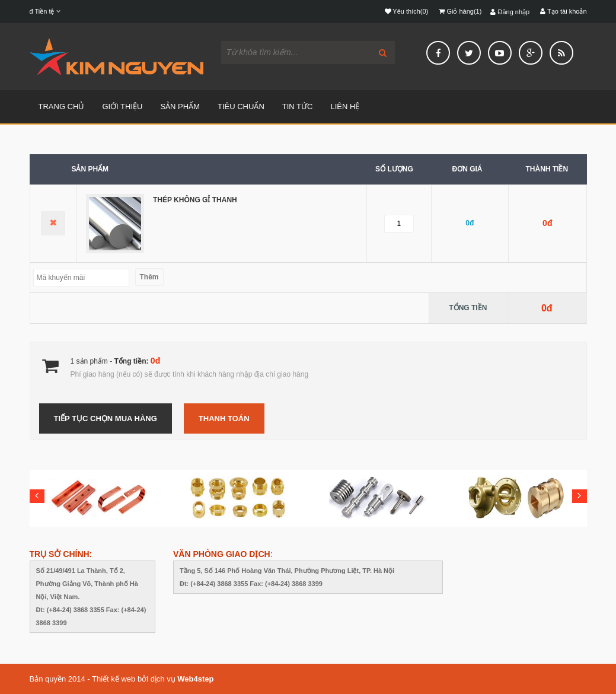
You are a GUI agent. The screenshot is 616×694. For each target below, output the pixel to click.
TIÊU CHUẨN (241, 106)
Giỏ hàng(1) (460, 11)
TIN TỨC (298, 106)
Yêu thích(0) (407, 11)
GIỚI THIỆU (122, 106)
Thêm (149, 277)
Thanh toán (224, 418)
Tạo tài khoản (563, 11)
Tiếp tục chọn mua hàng (106, 418)
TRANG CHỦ (62, 106)
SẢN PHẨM (180, 106)
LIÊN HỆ (345, 106)
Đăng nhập (510, 12)
